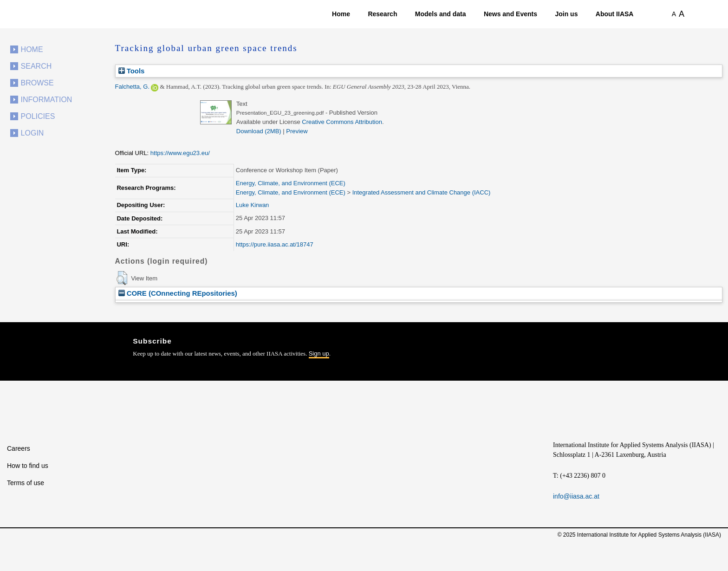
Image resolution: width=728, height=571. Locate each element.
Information (47, 100)
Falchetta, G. (132, 87)
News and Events (510, 14)
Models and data (441, 14)
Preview (297, 131)
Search (36, 66)
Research (382, 14)
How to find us (28, 466)
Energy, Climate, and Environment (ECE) (291, 183)
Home (341, 14)
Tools (132, 71)
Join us (566, 14)
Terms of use (26, 483)
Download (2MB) (259, 131)
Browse (37, 83)
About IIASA (615, 14)
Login (32, 133)
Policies (38, 116)
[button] (122, 278)
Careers (19, 448)
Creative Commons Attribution (342, 122)
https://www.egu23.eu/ (180, 153)
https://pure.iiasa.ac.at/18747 (275, 244)
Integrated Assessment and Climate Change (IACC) (422, 192)
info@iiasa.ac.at (576, 496)
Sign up (319, 354)
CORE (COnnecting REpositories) (178, 293)
